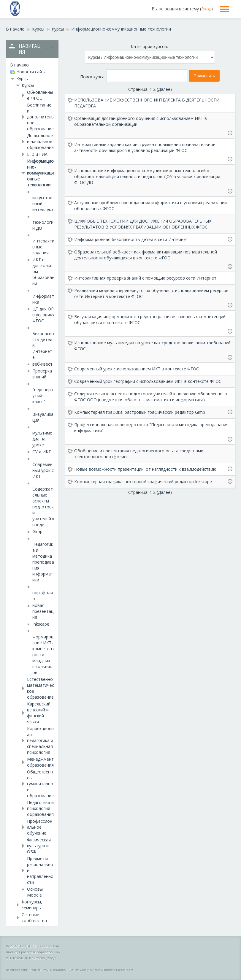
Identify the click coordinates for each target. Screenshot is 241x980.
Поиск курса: (93, 77)
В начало (19, 65)
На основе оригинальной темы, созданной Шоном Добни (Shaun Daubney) (60, 970)
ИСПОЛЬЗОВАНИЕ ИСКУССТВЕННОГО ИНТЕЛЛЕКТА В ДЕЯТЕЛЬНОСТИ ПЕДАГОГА (147, 103)
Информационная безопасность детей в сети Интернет (131, 239)
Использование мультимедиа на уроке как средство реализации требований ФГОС (152, 346)
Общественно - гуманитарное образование (40, 784)
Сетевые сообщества (34, 918)
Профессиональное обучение (40, 827)
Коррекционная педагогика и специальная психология (40, 740)
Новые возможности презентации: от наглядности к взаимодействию (145, 469)
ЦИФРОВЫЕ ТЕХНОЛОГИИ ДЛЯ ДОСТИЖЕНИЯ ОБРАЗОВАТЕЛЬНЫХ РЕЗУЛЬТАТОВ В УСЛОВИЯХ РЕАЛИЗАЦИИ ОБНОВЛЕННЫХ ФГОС (143, 224)
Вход (206, 9)
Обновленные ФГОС (40, 95)
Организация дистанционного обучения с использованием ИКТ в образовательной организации (141, 121)
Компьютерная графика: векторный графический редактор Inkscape (143, 482)
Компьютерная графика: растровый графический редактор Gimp (140, 412)
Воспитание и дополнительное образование (40, 117)
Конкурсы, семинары (32, 905)
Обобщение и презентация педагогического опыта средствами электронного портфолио (139, 454)
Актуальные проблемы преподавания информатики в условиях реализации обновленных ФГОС (150, 206)
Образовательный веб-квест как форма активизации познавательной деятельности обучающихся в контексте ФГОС (146, 255)
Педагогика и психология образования (40, 808)
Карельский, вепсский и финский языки (39, 713)
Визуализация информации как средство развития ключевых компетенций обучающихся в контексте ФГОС (150, 319)
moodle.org (126, 970)
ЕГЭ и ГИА (37, 154)
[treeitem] (32, 65)
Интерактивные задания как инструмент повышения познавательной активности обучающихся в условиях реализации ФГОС (145, 147)
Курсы (22, 79)
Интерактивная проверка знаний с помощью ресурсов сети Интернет (145, 278)
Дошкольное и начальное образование (40, 141)
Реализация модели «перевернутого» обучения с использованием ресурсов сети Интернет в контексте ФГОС (151, 293)
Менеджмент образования (40, 762)
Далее (164, 89)
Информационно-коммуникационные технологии (40, 173)
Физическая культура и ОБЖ (39, 846)
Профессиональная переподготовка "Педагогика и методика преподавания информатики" (151, 428)
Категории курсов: (149, 46)
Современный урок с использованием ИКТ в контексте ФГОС (137, 369)
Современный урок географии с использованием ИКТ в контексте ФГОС (148, 381)
